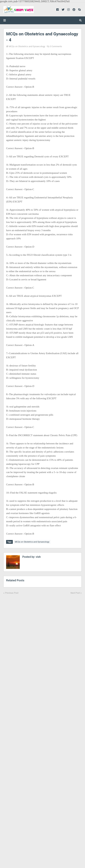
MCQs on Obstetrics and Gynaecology (27, 46)
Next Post (75, 593)
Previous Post (12, 593)
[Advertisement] (42, 729)
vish (38, 557)
